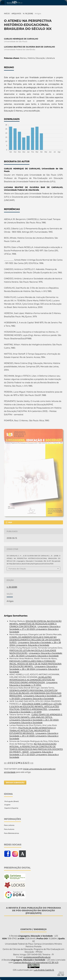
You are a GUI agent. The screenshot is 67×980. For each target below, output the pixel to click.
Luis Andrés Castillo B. (44, 970)
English (7, 805)
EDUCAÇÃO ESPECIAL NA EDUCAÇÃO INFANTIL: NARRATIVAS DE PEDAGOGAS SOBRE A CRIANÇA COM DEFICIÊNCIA (35, 624)
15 (24, 763)
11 (15, 763)
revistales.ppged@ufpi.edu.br (37, 957)
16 (26, 763)
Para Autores (9, 829)
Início (7, 13)
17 (28, 763)
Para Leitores (9, 825)
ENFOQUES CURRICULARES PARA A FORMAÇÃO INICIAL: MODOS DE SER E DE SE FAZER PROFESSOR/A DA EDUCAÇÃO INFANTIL (35, 664)
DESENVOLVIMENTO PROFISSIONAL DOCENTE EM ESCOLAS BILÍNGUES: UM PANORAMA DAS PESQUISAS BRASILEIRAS (35, 693)
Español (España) (11, 808)
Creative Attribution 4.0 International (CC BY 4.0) (36, 963)
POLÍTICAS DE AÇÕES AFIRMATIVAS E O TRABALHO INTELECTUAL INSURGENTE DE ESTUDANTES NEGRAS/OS (33, 731)
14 (21, 763)
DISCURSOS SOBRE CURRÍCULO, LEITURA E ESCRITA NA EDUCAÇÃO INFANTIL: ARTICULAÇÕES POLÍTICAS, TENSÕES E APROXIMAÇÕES (35, 707)
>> (32, 763)
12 (17, 763)
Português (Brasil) (11, 801)
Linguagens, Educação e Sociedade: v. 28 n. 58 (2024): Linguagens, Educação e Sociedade (34, 669)
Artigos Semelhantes (16, 616)
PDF (10, 522)
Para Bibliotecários (12, 833)
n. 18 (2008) (28, 13)
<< (5, 763)
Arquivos (16, 13)
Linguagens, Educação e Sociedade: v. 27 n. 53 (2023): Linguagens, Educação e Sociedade (35, 629)
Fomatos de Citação (17, 569)
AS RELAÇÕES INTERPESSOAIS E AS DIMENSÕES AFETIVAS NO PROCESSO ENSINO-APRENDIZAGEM (32, 680)
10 (12, 763)
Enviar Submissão (15, 783)
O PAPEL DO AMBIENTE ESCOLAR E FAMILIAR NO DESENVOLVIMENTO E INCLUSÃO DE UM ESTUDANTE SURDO (35, 640)
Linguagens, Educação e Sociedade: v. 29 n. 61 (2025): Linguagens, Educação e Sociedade (34, 736)
